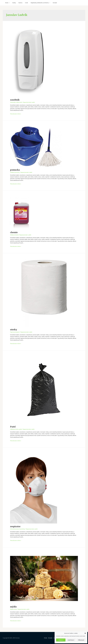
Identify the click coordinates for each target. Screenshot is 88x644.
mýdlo (13, 607)
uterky (14, 330)
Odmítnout (71, 640)
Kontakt (55, 3)
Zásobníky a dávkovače (16, 102)
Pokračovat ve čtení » (16, 114)
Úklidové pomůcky (15, 172)
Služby (14, 3)
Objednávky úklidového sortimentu (40, 3)
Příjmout (61, 640)
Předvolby (81, 640)
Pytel (13, 427)
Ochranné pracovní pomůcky (17, 529)
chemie (14, 232)
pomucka (15, 170)
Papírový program (15, 332)
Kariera (20, 3)
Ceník (26, 3)
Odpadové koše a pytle (16, 429)
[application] (9, 3)
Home (7, 3)
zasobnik (15, 100)
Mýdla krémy (13, 609)
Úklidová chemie (14, 235)
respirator (15, 526)
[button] (85, 633)
